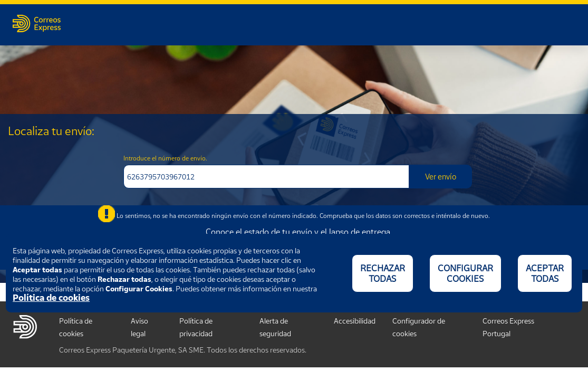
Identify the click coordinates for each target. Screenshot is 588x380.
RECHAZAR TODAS (383, 273)
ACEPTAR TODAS (545, 273)
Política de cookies (51, 298)
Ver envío (441, 176)
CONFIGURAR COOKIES (465, 273)
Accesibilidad (355, 321)
